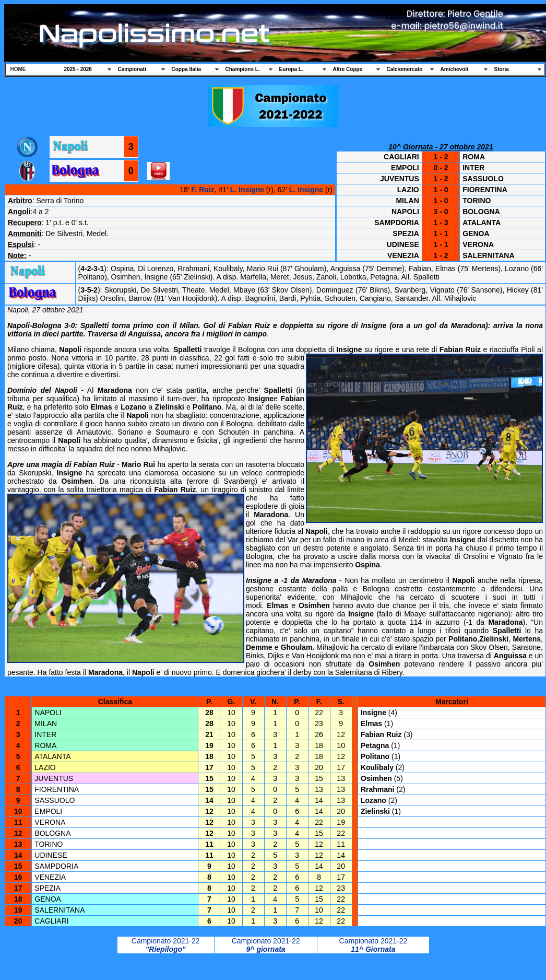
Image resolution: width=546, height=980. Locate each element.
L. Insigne (247, 190)
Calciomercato (405, 69)
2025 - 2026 (78, 69)
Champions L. (243, 69)
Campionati (132, 69)
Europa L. (291, 69)
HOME (18, 69)
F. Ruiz (203, 190)
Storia (502, 69)
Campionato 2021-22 (166, 941)
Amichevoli (454, 69)
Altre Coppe (348, 69)
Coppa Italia (187, 69)
